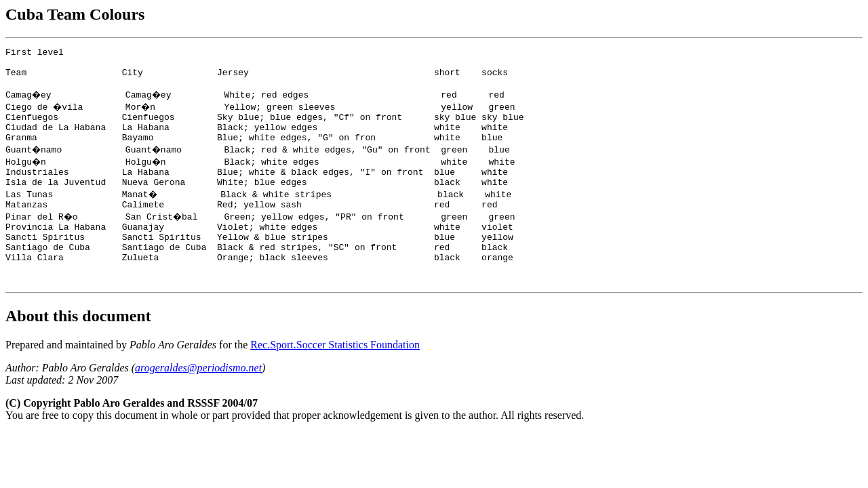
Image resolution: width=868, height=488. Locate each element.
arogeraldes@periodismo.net (198, 400)
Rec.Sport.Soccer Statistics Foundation (335, 377)
